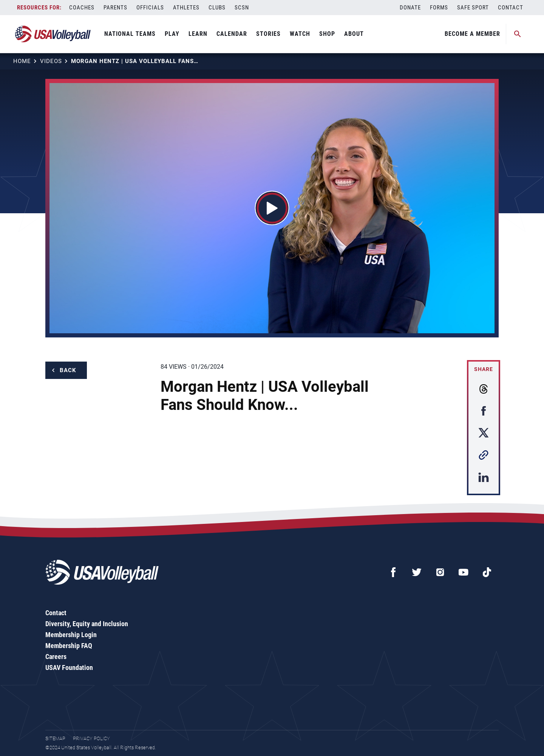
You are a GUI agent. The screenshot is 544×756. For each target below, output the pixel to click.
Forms (439, 8)
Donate (410, 8)
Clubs (217, 8)
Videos (51, 61)
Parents (115, 8)
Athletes (186, 8)
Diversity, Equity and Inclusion (87, 624)
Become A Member (472, 34)
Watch (300, 34)
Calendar (232, 34)
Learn (198, 34)
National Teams (130, 34)
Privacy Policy (91, 738)
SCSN (242, 8)
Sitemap (55, 738)
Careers (56, 657)
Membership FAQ (69, 646)
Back (68, 370)
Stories (268, 34)
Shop (327, 34)
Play (172, 34)
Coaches (82, 8)
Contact (511, 8)
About (354, 34)
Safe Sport (473, 8)
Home (22, 61)
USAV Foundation (69, 667)
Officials (150, 8)
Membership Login (71, 635)
